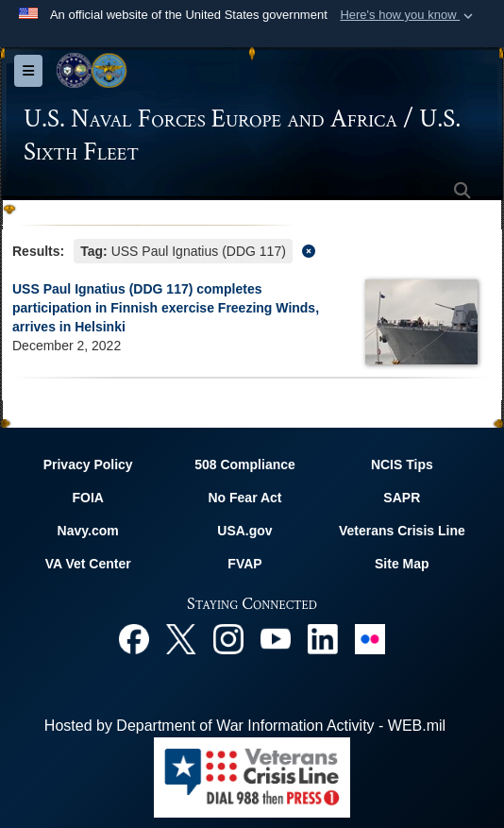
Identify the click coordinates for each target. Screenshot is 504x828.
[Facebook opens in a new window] (134, 638)
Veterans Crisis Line (402, 531)
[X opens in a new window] (181, 638)
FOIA (87, 498)
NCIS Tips (402, 465)
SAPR (402, 498)
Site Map (402, 564)
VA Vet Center (88, 564)
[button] (408, 15)
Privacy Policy (88, 465)
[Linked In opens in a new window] (323, 638)
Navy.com (88, 531)
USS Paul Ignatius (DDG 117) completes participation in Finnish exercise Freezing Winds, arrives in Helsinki (166, 308)
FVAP (244, 564)
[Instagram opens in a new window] (228, 638)
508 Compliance (245, 465)
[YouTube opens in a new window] (276, 638)
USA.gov (244, 531)
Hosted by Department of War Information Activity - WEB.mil (245, 726)
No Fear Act (244, 498)
